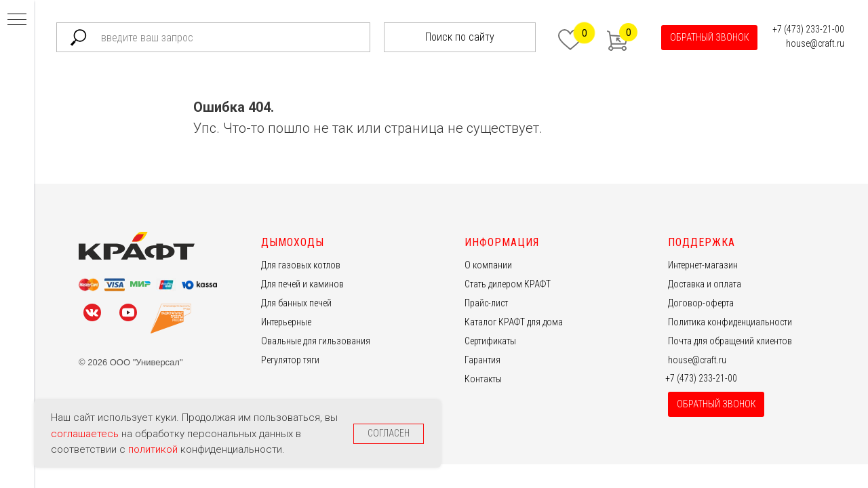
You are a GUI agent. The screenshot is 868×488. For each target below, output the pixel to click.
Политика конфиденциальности (730, 322)
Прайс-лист (486, 303)
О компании (488, 265)
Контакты (483, 379)
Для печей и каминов (302, 284)
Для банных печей (296, 303)
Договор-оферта (701, 303)
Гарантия (482, 360)
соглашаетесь (86, 434)
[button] (709, 38)
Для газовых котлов (301, 265)
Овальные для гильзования (316, 341)
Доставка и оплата (705, 284)
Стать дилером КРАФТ (508, 284)
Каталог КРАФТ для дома (514, 322)
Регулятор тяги (290, 360)
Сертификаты (490, 341)
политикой (154, 449)
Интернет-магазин (703, 265)
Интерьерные (286, 322)
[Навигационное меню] (17, 20)
